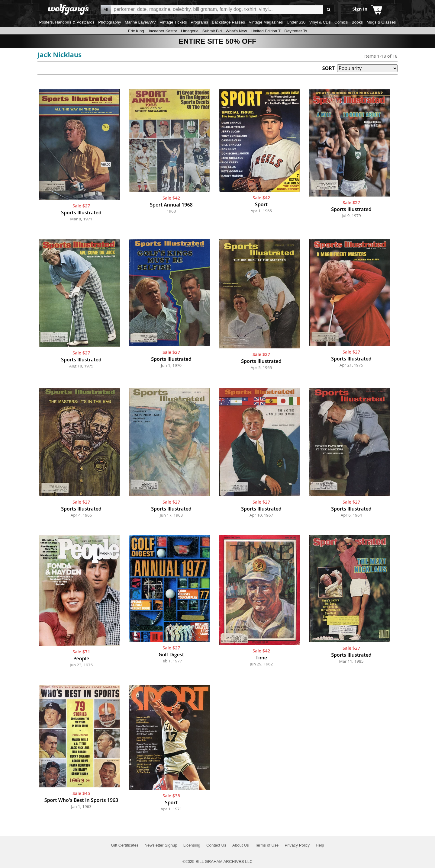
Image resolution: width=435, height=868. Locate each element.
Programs (199, 22)
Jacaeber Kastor (162, 31)
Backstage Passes (228, 22)
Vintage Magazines (266, 22)
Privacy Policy (297, 845)
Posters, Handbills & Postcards (67, 22)
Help (320, 845)
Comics (341, 22)
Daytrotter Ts (296, 31)
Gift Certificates (125, 845)
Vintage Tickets (173, 22)
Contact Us (216, 845)
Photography (110, 22)
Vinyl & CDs (320, 22)
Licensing (192, 845)
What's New (236, 31)
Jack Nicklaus (60, 54)
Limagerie (190, 31)
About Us (241, 845)
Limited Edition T (266, 31)
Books (357, 22)
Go (329, 10)
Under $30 (296, 22)
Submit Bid (212, 31)
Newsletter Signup (161, 845)
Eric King (136, 31)
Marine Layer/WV (140, 22)
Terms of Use (267, 845)
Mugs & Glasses (381, 22)
